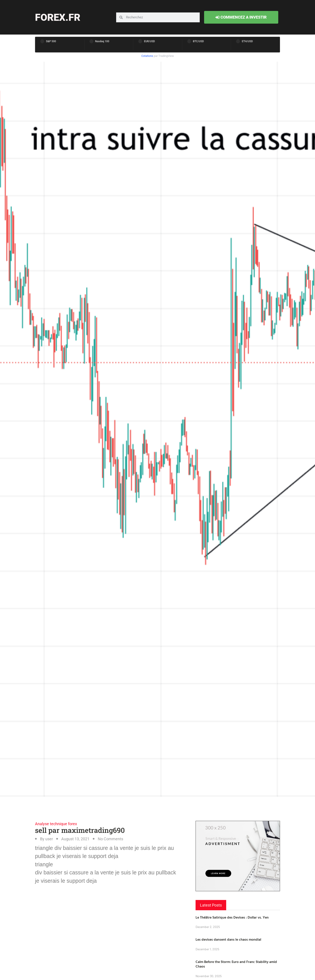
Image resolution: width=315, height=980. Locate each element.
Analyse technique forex (56, 824)
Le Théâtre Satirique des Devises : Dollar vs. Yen (232, 917)
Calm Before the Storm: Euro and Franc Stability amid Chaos (236, 964)
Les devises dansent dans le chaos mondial (228, 939)
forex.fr (58, 17)
